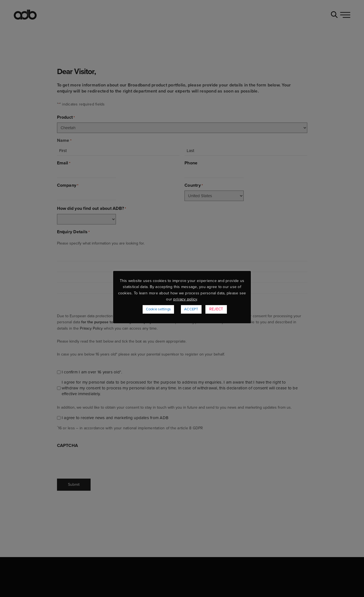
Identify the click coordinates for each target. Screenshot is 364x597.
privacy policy (185, 299)
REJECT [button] (216, 309)
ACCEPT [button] (191, 309)
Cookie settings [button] (158, 309)
